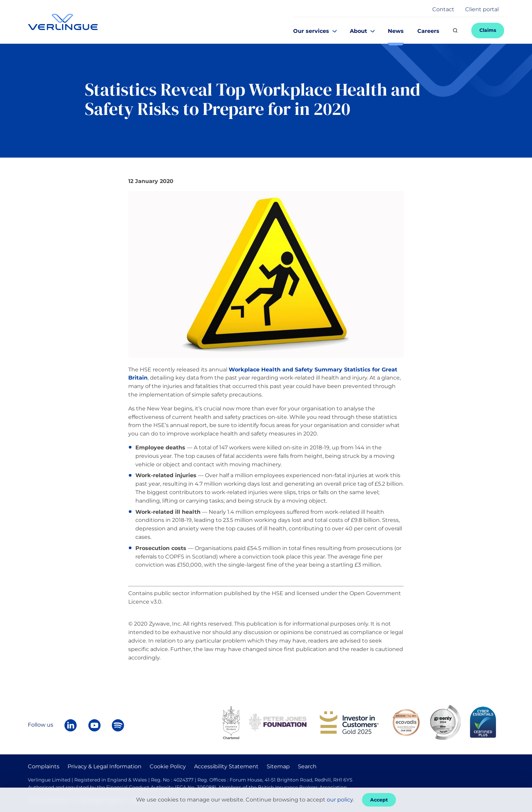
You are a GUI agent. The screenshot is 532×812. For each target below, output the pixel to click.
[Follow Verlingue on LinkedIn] (71, 725)
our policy (340, 800)
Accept (379, 800)
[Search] (455, 31)
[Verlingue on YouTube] (94, 725)
